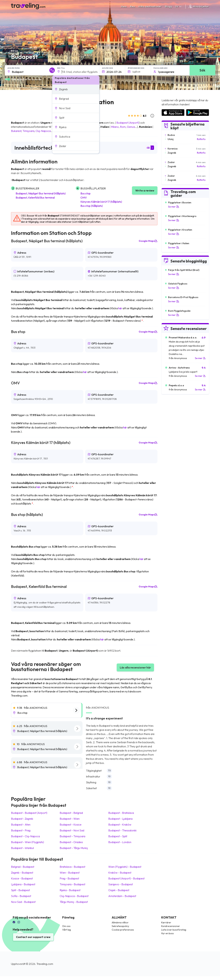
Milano (115, 127)
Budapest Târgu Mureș (74, 848)
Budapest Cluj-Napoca (25, 836)
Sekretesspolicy (120, 926)
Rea (133, 6)
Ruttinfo (201, 139)
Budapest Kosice (71, 825)
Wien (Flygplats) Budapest (125, 867)
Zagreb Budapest (22, 873)
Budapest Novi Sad (72, 830)
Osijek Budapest (119, 890)
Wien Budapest (70, 873)
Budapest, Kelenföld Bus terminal (35, 198)
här (120, 308)
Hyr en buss (167, 933)
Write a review (145, 190)
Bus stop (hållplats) (92, 206)
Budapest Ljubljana (120, 819)
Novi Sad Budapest (23, 902)
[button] (76, 89)
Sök (202, 70)
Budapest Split (118, 836)
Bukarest (16, 131)
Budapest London (120, 842)
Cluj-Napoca (43, 131)
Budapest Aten (21, 825)
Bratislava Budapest (72, 867)
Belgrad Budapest (23, 867)
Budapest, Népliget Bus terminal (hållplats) (41, 193)
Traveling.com (45, 964)
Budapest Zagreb (22, 819)
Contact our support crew (33, 937)
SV (179, 6)
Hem (124, 6)
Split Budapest (20, 890)
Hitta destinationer (150, 6)
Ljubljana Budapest (23, 884)
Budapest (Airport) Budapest (126, 878)
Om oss (66, 926)
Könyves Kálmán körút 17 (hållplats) (101, 202)
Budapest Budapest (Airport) (29, 813)
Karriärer (166, 922)
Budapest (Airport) (128, 123)
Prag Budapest (69, 878)
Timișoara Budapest (72, 884)
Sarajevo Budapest (121, 884)
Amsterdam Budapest (122, 896)
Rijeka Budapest (70, 890)
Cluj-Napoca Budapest (74, 896)
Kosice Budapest (22, 878)
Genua (131, 127)
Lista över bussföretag (174, 930)
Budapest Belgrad (71, 813)
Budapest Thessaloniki (122, 830)
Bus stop (86, 193)
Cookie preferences (123, 930)
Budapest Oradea (71, 842)
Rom (123, 127)
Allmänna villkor (120, 922)
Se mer (174, 207)
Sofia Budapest (21, 896)
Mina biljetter (199, 6)
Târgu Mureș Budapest (74, 902)
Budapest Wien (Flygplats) (27, 842)
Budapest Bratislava (121, 813)
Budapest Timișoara (72, 836)
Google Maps (148, 241)
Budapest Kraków (120, 825)
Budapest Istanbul (22, 848)
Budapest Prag (21, 830)
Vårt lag (67, 930)
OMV (84, 198)
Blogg (168, 6)
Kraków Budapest (120, 873)
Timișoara (28, 131)
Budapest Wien (70, 819)
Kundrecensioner (171, 926)
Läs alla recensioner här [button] (135, 667)
